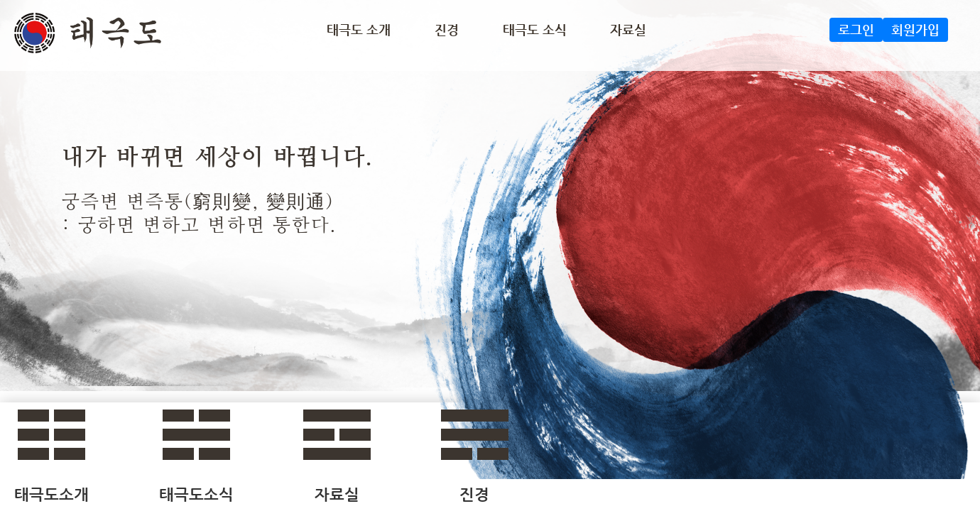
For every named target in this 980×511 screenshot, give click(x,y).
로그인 (856, 29)
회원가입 (915, 29)
